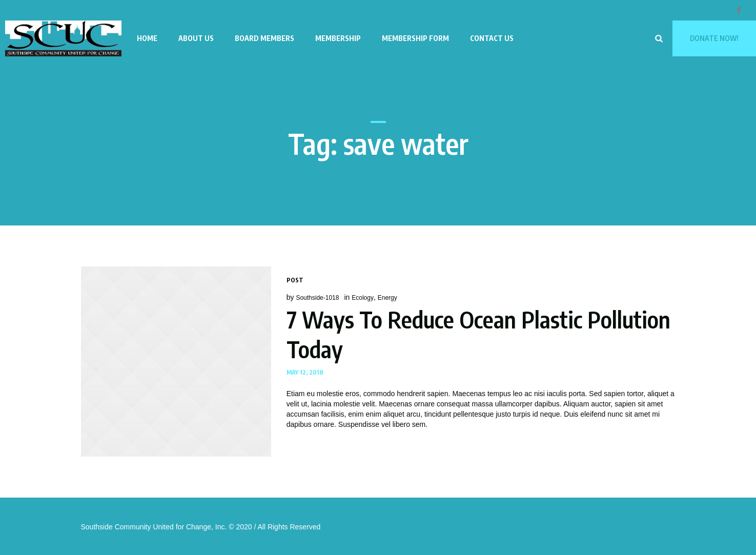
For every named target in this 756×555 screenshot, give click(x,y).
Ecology (363, 298)
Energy (387, 298)
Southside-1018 (317, 298)
